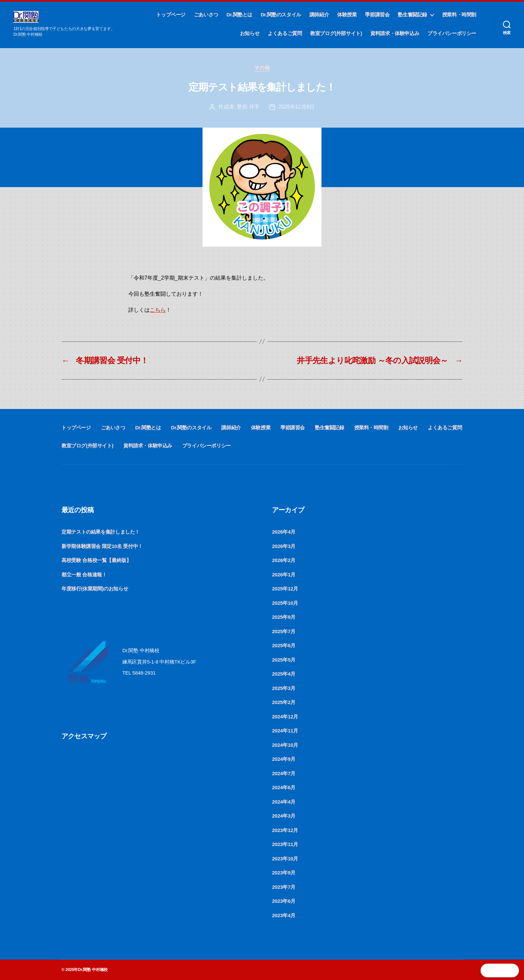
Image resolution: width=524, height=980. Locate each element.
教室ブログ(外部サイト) (336, 33)
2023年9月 (284, 873)
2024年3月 (284, 816)
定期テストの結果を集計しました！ (101, 532)
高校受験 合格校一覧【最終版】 (96, 560)
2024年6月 (284, 787)
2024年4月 (284, 802)
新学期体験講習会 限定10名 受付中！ (102, 546)
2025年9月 (284, 617)
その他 (262, 68)
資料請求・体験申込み (395, 33)
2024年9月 (284, 759)
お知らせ (250, 33)
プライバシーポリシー (452, 33)
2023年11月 (285, 844)
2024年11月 (285, 731)
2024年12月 (285, 717)
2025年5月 (284, 660)
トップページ (171, 15)
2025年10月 (285, 603)
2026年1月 (284, 575)
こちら (158, 310)
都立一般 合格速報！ (84, 575)
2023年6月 (284, 901)
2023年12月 (285, 830)
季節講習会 (377, 15)
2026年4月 (284, 532)
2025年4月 (284, 674)
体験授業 (347, 15)
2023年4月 (284, 915)
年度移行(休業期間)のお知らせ (95, 589)
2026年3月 (284, 546)
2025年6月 (284, 645)
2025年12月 (285, 589)
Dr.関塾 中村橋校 (93, 970)
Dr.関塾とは (239, 15)
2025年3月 (284, 688)
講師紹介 (319, 15)
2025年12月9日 (296, 107)
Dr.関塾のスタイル (281, 15)
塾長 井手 (248, 107)
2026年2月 (284, 560)
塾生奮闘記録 (412, 15)
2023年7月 (284, 887)
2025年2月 (284, 702)
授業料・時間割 (459, 15)
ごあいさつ (206, 15)
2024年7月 (284, 773)
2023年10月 (285, 859)
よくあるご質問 (285, 33)
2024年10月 (285, 745)
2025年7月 (284, 631)
